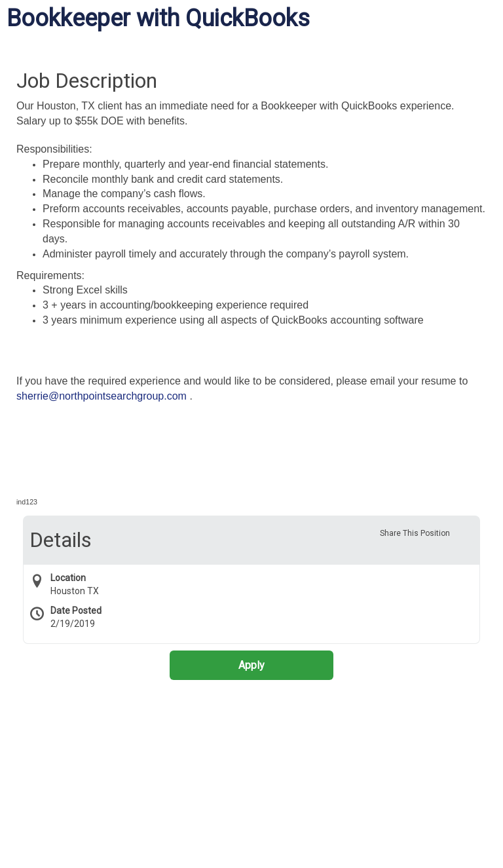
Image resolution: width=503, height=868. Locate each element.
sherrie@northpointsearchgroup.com (102, 396)
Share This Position (415, 533)
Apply (251, 665)
